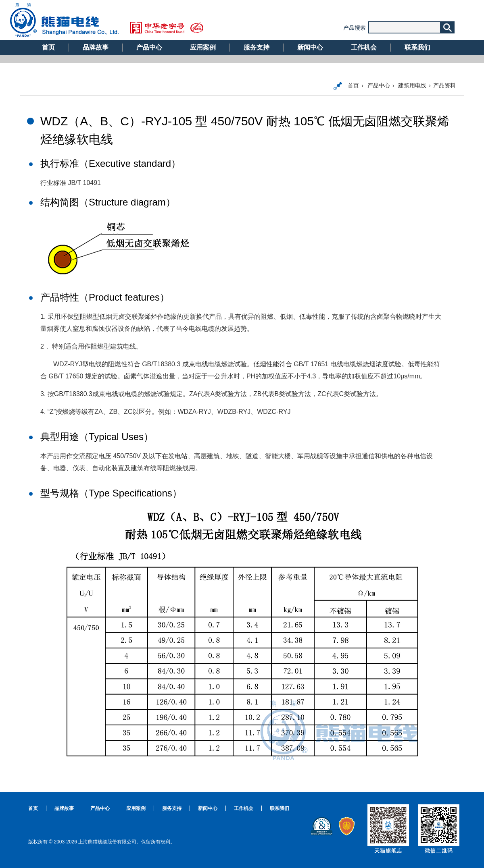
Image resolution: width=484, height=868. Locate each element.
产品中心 (149, 47)
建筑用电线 (412, 85)
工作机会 (364, 47)
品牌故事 (96, 47)
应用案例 (203, 47)
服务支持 (257, 47)
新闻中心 (310, 47)
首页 (48, 47)
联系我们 (417, 47)
